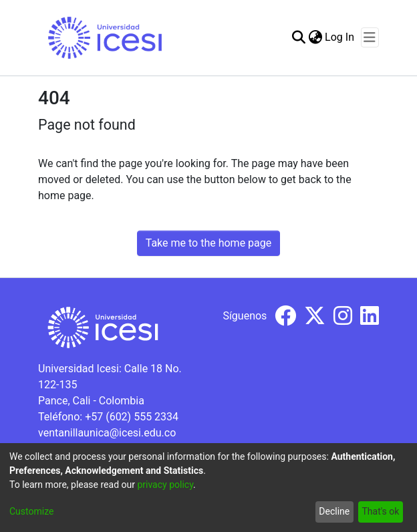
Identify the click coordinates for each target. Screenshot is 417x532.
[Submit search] (298, 37)
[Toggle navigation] (370, 37)
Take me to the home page (209, 243)
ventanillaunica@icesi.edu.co (107, 433)
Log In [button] (340, 37)
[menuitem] (315, 37)
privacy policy (165, 485)
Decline (334, 511)
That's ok (380, 511)
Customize (31, 511)
